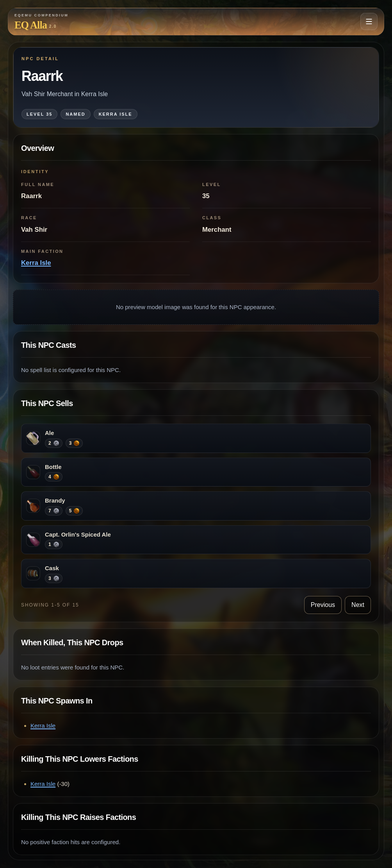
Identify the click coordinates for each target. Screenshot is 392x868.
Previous (323, 605)
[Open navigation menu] (369, 21)
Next (358, 605)
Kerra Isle (36, 263)
